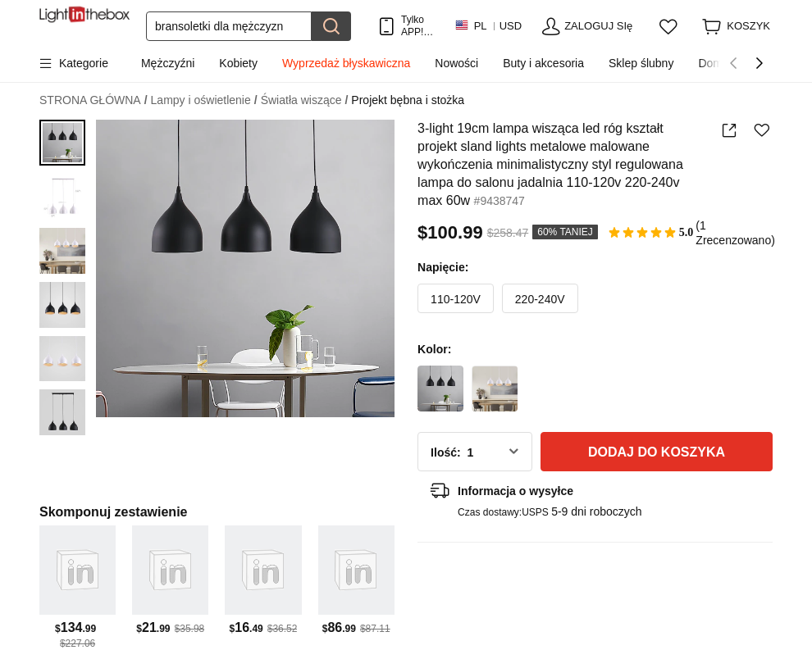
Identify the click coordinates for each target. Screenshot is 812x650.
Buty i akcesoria (543, 63)
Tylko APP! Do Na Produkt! (420, 26)
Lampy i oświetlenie (204, 100)
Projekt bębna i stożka (408, 100)
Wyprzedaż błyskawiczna (346, 63)
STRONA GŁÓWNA (94, 100)
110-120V (456, 299)
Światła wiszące (305, 100)
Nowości (456, 63)
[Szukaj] (229, 26)
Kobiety (238, 63)
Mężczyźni (168, 63)
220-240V (540, 299)
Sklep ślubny (641, 63)
